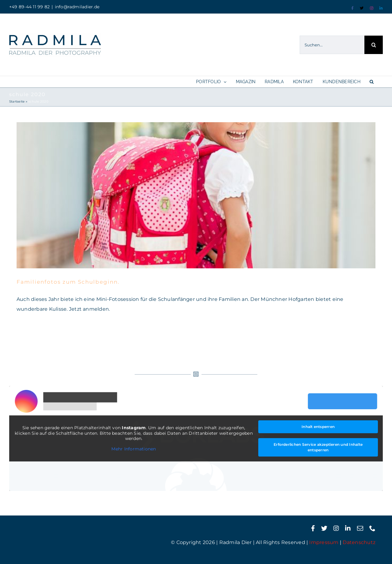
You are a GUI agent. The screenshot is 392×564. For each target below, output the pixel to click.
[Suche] (374, 45)
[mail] (360, 528)
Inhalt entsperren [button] (318, 427)
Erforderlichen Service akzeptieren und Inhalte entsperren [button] (318, 447)
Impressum (324, 542)
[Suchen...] (332, 45)
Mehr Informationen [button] (134, 449)
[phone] (372, 528)
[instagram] (336, 528)
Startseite (17, 101)
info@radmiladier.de (77, 7)
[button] (372, 82)
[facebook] (313, 528)
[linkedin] (348, 528)
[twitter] (324, 528)
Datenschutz (359, 542)
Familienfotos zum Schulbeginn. (68, 282)
